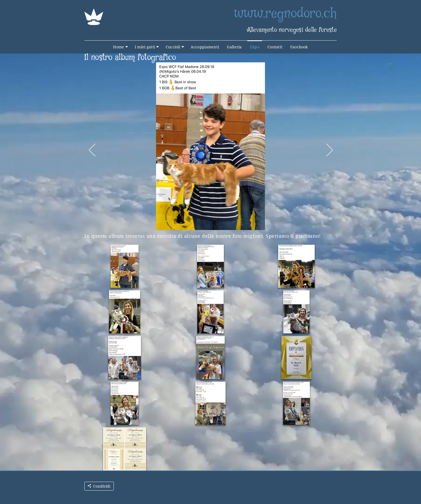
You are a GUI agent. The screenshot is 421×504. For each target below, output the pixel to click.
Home (119, 47)
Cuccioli (173, 47)
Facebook (299, 47)
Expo (255, 47)
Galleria (234, 47)
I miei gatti (145, 47)
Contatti (275, 47)
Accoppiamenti (205, 47)
